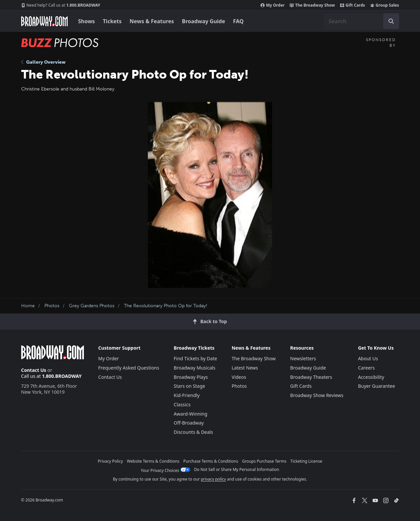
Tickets (112, 21)
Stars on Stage (189, 386)
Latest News (245, 368)
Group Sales (385, 5)
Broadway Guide (204, 21)
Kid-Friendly (187, 395)
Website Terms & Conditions (153, 461)
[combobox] (361, 21)
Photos (52, 306)
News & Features (152, 21)
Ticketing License (306, 461)
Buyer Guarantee (377, 386)
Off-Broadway (189, 423)
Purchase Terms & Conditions (211, 461)
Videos (239, 377)
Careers (366, 368)
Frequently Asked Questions (129, 368)
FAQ (238, 21)
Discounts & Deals (193, 432)
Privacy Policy (110, 461)
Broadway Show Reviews (317, 395)
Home (28, 306)
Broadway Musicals (195, 368)
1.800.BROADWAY (61, 5)
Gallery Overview (43, 62)
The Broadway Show (312, 5)
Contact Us (34, 370)
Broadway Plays (191, 377)
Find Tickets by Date (195, 358)
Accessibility (371, 377)
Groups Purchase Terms (264, 461)
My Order (272, 5)
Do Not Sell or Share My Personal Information (237, 469)
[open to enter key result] (391, 21)
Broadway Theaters (311, 377)
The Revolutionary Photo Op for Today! (166, 306)
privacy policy (213, 479)
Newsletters (303, 358)
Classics (182, 405)
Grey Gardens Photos (92, 306)
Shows (87, 21)
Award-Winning (190, 414)
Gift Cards (353, 5)
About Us (368, 358)
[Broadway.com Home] (44, 21)
